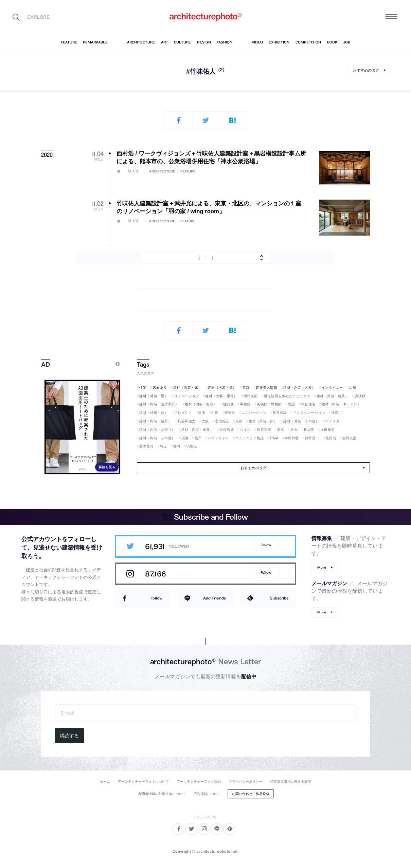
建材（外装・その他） (301, 421)
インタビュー (332, 387)
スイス (245, 430)
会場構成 (227, 430)
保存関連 (264, 430)
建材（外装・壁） (154, 396)
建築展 (229, 404)
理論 (292, 404)
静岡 (177, 446)
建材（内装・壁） (222, 387)
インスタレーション (309, 413)
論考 (202, 413)
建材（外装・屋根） (221, 396)
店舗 (353, 387)
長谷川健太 (187, 421)
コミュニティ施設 (250, 438)
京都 (239, 421)
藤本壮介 (146, 446)
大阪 (205, 421)
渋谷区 (192, 446)
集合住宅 (308, 404)
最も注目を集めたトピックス (287, 396)
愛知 (281, 430)
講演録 (360, 396)
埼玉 (164, 446)
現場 (185, 438)
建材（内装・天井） (299, 387)
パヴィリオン (219, 438)
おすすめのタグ (366, 70)
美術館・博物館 (269, 404)
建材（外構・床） (154, 413)
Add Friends (215, 598)
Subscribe (279, 598)
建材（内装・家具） (198, 430)
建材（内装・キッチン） (341, 404)
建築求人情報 (266, 387)
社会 (294, 430)
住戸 (198, 438)
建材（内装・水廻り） (157, 430)
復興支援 (350, 438)
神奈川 (337, 413)
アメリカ (332, 421)
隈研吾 (230, 413)
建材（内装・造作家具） (159, 404)
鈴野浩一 (312, 438)
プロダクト (183, 413)
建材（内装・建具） (155, 421)
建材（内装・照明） (201, 404)
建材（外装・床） (263, 421)
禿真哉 (331, 438)
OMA (274, 438)
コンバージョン (254, 413)
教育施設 (280, 413)
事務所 (245, 404)
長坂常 (309, 430)
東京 (246, 387)
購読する (69, 736)
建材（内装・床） (187, 387)
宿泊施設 (222, 421)
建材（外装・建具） (333, 396)
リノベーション (187, 396)
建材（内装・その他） (157, 438)
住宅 (143, 387)
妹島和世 (292, 438)
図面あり (160, 387)
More (322, 567)
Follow (266, 545)
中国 (215, 413)
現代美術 (251, 396)
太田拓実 (328, 430)
